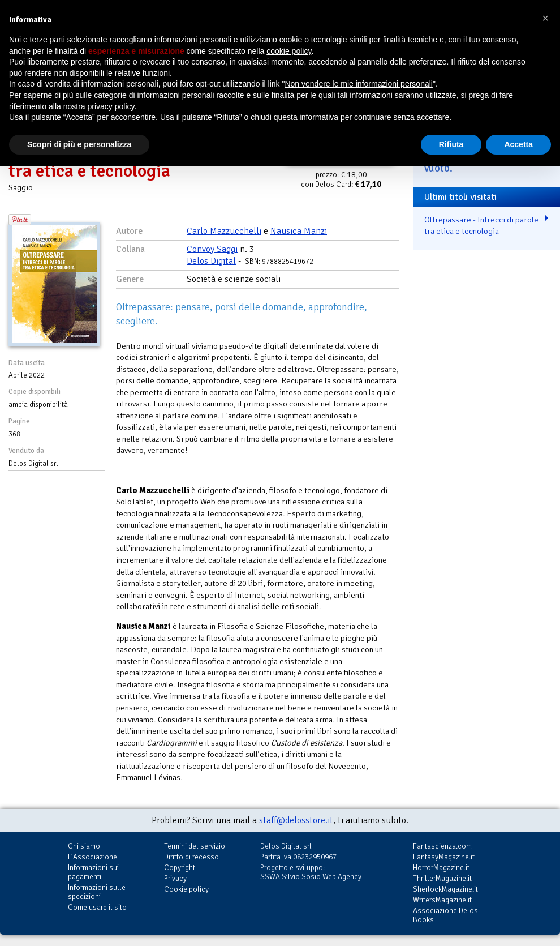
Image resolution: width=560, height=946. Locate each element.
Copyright (180, 868)
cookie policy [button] (289, 51)
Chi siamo (84, 846)
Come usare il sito (97, 907)
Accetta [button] (518, 144)
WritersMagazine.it (442, 900)
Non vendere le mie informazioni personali (358, 84)
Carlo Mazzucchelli (224, 231)
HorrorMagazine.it (441, 868)
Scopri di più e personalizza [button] (79, 144)
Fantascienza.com (442, 846)
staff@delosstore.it (296, 820)
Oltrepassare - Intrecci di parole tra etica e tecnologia (481, 226)
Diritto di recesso (191, 857)
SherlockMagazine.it (445, 889)
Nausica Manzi (299, 231)
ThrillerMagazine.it (442, 878)
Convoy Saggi (212, 249)
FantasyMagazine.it (444, 857)
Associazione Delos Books (445, 915)
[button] (545, 18)
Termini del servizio (195, 846)
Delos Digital (211, 261)
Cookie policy (186, 889)
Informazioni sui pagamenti (93, 872)
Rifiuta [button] (451, 144)
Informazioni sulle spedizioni (97, 892)
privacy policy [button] (111, 106)
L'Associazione (92, 857)
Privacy (175, 878)
